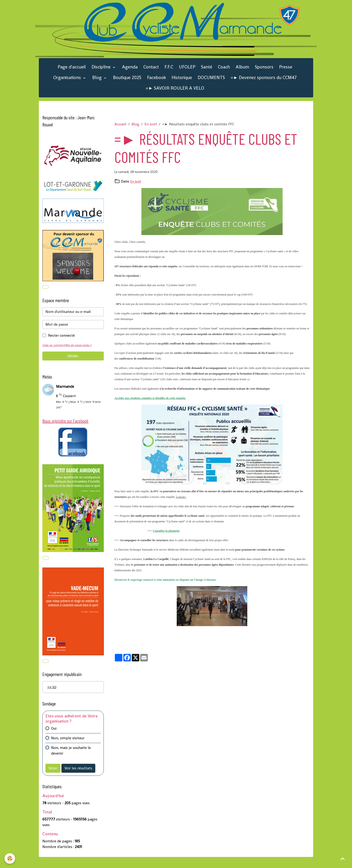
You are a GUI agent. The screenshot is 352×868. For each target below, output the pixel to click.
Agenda (130, 75)
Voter (53, 779)
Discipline (102, 75)
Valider (73, 365)
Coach (224, 75)
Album (242, 75)
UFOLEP (187, 75)
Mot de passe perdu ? (81, 354)
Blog (98, 86)
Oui (54, 739)
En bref (151, 132)
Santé (207, 75)
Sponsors (264, 75)
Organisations (68, 86)
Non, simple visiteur (68, 749)
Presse (286, 75)
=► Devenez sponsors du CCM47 (264, 86)
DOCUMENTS (211, 86)
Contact (151, 75)
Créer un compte (54, 354)
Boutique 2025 (127, 86)
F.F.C (169, 75)
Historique (182, 86)
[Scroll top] (343, 859)
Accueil (120, 132)
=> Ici (52, 698)
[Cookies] (10, 858)
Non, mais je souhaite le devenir (71, 762)
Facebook (156, 86)
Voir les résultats (78, 779)
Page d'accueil (72, 75)
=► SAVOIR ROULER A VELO (175, 96)
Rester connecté (61, 344)
